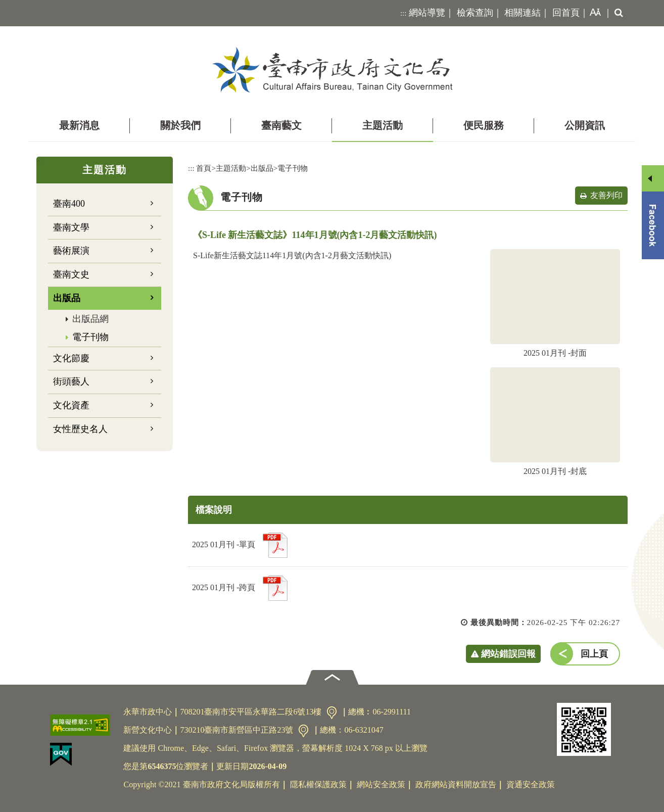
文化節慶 (71, 358)
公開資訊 (585, 125)
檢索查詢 (475, 13)
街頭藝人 (71, 381)
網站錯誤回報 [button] (508, 654)
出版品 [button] (67, 298)
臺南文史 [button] (71, 274)
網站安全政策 (381, 784)
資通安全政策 (531, 784)
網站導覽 (427, 13)
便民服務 (484, 125)
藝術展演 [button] (71, 251)
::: (404, 13)
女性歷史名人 (80, 429)
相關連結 (523, 13)
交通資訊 (332, 713)
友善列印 (606, 195)
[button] (593, 13)
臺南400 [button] (69, 204)
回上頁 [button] (594, 654)
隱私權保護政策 (318, 784)
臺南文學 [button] (71, 227)
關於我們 (180, 125)
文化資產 (71, 405)
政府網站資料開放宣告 (456, 784)
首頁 (204, 168)
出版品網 (90, 319)
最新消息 (79, 125)
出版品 (262, 168)
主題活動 (383, 125)
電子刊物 (90, 337)
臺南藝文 (281, 125)
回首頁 (566, 13)
